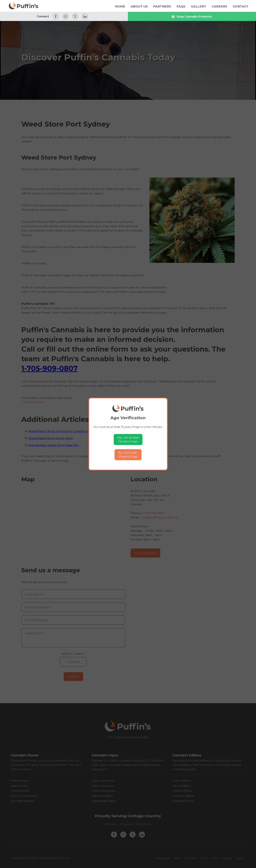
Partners (162, 6)
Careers (219, 6)
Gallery (199, 6)
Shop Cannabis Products (191, 16)
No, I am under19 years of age (128, 455)
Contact (241, 6)
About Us (139, 6)
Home (120, 6)
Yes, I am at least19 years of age (128, 440)
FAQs (181, 6)
